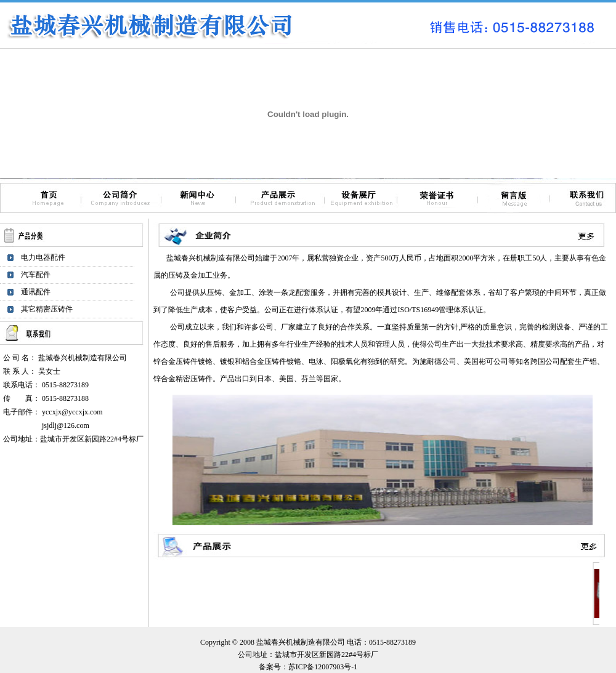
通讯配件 (36, 292)
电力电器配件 (43, 257)
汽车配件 (36, 275)
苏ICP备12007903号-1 (323, 667)
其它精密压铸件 (47, 309)
